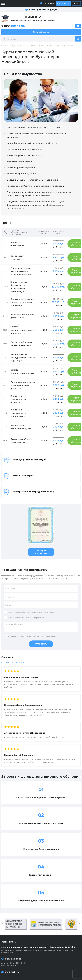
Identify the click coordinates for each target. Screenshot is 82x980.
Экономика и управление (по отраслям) (19, 399)
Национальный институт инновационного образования (33, 18)
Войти (76, 3)
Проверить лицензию (41, 552)
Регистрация (63, 3)
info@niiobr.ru (12, 972)
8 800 (13, 26)
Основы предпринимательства (22, 371)
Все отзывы (6, 662)
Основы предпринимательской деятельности (23, 330)
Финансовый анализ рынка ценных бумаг (21, 344)
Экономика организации (17, 244)
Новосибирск (49, 3)
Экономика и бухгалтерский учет (21, 427)
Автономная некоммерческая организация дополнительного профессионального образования (41, 950)
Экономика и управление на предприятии (18, 413)
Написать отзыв (19, 662)
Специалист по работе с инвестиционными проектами (22, 302)
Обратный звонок (41, 32)
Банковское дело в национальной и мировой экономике (21, 271)
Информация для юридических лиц (34, 492)
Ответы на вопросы (24, 476)
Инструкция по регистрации (29, 460)
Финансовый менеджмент (17, 258)
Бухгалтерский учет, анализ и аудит (21, 441)
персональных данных (47, 636)
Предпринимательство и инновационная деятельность (23, 385)
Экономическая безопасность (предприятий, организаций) (19, 287)
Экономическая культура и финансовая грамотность (23, 358)
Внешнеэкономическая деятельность (23, 316)
